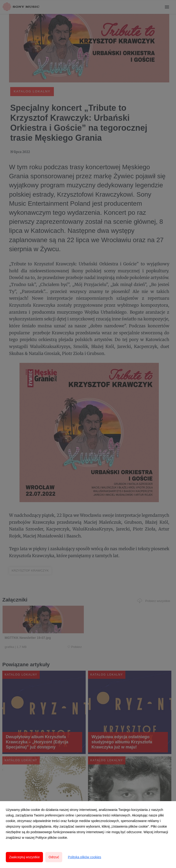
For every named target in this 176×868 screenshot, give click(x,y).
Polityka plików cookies (84, 857)
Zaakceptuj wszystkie (24, 857)
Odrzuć (54, 857)
